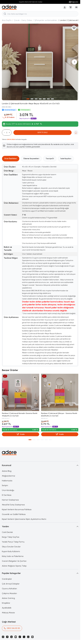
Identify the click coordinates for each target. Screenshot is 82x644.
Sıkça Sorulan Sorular (11, 547)
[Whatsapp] (28, 637)
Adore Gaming (8, 598)
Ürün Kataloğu (8, 490)
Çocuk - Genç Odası (23, 20)
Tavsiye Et (50, 159)
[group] (40, 62)
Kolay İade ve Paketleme (13, 556)
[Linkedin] (11, 637)
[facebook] (7, 637)
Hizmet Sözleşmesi (10, 500)
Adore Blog (7, 471)
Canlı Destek (7, 532)
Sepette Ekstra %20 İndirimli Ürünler (31, 2)
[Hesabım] (65, 7)
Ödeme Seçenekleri (31, 159)
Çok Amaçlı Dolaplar (11, 584)
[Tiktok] (20, 637)
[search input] (40, 14)
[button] (28, 99)
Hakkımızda (7, 481)
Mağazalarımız (9, 476)
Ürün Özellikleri (11, 159)
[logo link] (9, 7)
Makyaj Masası (8, 613)
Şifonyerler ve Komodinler (46, 20)
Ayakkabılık (7, 608)
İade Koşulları (66, 159)
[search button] (5, 14)
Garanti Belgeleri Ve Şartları (14, 561)
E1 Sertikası (7, 495)
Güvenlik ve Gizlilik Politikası (14, 514)
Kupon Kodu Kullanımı (11, 551)
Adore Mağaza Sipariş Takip (14, 566)
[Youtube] (16, 637)
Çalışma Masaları (9, 593)
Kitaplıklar (6, 603)
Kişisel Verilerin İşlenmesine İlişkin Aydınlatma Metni (24, 519)
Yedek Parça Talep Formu (13, 542)
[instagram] (3, 637)
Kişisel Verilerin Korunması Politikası (17, 509)
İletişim (5, 485)
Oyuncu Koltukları (9, 589)
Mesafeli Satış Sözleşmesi (13, 505)
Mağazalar (73, 2)
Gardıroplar (7, 579)
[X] (24, 637)
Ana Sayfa (7, 20)
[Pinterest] (32, 637)
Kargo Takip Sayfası (11, 537)
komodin (67, 325)
